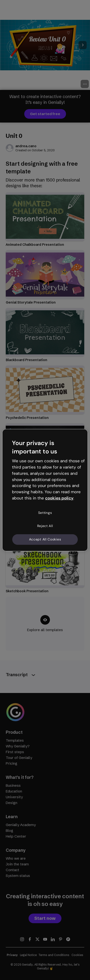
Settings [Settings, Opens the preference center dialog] (45, 513)
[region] (45, 490)
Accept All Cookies (45, 539)
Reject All (45, 526)
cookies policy (59, 498)
